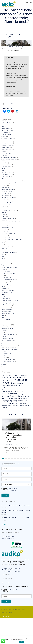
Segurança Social (6, 325)
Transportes (5, 355)
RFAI (3, 315)
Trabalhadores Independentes (10, 350)
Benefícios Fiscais (6, 167)
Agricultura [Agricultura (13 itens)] (5, 375)
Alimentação (5, 132)
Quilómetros (5, 298)
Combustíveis (5, 184)
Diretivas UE (5, 205)
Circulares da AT (6, 176)
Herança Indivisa (6, 237)
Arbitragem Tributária (7, 150)
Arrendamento (6, 153)
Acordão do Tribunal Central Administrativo (13, 46)
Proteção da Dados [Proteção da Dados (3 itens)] (5, 400)
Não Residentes (6, 271)
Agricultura (4, 125)
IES (2, 243)
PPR (3, 287)
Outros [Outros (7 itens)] (23, 399)
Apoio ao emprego (7, 142)
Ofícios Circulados (6, 277)
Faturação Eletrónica (7, 228)
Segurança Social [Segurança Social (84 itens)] (14, 403)
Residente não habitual (8, 313)
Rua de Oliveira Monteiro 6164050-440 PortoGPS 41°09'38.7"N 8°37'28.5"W (12, 570)
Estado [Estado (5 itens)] (17, 392)
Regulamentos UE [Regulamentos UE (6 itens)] (6, 402)
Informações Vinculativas (8, 252)
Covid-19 (4, 199)
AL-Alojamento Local (7, 130)
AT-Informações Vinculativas (9, 159)
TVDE (3, 365)
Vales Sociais (5, 367)
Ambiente (4, 136)
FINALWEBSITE (24, 615)
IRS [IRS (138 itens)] (29, 396)
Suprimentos (5, 342)
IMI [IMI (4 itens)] (20, 394)
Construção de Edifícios (8, 191)
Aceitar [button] (21, 642)
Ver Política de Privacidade (13, 490)
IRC (3, 254)
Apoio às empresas (7, 144)
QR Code (4, 296)
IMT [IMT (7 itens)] (29, 394)
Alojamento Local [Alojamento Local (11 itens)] (17, 375)
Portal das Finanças (7, 285)
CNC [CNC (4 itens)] (25, 383)
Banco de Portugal (7, 165)
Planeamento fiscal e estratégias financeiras (16, 506)
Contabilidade (5, 195)
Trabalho (4, 352)
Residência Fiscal (6, 312)
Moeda (4, 270)
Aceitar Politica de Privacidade (6, 491)
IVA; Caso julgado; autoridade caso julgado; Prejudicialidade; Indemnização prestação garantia (15, 437)
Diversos (4, 207)
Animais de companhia (8, 138)
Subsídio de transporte (8, 340)
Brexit (3, 169)
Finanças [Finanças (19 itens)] (5, 394)
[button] (7, 453)
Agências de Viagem (7, 123)
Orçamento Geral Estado (8, 279)
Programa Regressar (7, 291)
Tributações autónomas (8, 361)
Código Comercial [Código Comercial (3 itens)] (14, 388)
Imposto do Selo (6, 247)
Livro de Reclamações (8, 539)
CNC (3, 178)
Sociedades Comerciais (8, 334)
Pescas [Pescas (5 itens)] (27, 399)
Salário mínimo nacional (8, 321)
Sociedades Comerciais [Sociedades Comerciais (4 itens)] (6, 406)
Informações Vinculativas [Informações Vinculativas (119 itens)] (13, 396)
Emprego (4, 216)
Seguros (4, 327)
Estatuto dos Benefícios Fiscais (10, 222)
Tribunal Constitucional (8, 359)
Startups (4, 336)
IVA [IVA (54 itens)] (3, 398)
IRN (3, 256)
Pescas (3, 283)
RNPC (3, 317)
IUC (3, 260)
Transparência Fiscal (7, 353)
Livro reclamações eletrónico (9, 268)
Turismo (4, 363)
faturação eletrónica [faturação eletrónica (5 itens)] (24, 392)
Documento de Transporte (9, 210)
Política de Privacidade (8, 537)
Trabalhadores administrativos (10, 346)
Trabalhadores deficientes (9, 348)
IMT (3, 251)
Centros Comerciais (7, 172)
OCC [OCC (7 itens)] (6, 399)
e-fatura (4, 212)
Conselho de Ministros (8, 190)
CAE (3, 171)
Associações (5, 155)
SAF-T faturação (6, 319)
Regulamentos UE (7, 306)
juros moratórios (6, 264)
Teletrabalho (5, 344)
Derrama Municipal (7, 201)
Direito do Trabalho (7, 203)
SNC (3, 332)
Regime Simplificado (7, 304)
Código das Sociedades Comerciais (11, 180)
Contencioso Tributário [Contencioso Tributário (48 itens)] (20, 385)
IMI (2, 245)
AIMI (3, 127)
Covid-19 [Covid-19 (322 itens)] (6, 388)
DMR (3, 209)
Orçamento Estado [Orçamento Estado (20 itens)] (14, 399)
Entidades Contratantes (8, 218)
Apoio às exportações (8, 146)
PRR (3, 294)
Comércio (4, 186)
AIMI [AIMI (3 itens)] (10, 376)
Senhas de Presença (7, 329)
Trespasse (4, 357)
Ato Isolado (5, 163)
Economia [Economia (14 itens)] (5, 392)
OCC (3, 275)
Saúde (3, 323)
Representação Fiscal (7, 310)
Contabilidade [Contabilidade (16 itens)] (6, 385)
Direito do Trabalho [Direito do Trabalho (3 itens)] (22, 388)
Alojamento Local (6, 134)
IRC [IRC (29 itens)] (26, 396)
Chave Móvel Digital (7, 174)
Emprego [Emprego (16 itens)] (11, 392)
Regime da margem (7, 302)
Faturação (4, 226)
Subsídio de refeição (7, 338)
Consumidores (5, 193)
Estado (3, 220)
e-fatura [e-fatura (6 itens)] (23, 390)
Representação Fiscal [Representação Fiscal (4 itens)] (15, 402)
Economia (4, 214)
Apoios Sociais (5, 148)
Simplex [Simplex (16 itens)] (24, 404)
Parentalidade (5, 281)
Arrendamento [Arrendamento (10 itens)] (6, 380)
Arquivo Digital (5, 151)
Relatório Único (6, 308)
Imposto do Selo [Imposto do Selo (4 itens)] (24, 394)
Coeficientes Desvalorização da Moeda (12, 182)
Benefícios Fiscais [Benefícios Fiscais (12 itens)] (18, 383)
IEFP (3, 241)
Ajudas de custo (6, 129)
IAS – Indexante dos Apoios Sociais (11, 239)
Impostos (4, 249)
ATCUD (4, 161)
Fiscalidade (5, 231)
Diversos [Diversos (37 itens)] (5, 390)
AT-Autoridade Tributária (8, 157)
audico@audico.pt (9, 584)
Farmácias (4, 224)
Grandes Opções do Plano (9, 233)
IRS (2, 258)
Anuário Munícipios (7, 140)
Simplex (4, 331)
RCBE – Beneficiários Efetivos (10, 300)
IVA (2, 262)
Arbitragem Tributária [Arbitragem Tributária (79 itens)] (16, 377)
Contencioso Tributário (12, 35)
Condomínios (5, 188)
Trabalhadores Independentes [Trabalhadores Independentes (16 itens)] (21, 405)
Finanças (4, 230)
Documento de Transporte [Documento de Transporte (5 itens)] (15, 390)
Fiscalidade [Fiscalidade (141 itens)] (13, 394)
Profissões (4, 289)
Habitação (4, 235)
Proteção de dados (7, 292)
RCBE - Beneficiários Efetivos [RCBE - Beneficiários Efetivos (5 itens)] (21, 400)
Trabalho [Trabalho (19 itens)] (5, 407)
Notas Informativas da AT (8, 273)
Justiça (3, 266)
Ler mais (27, 642)
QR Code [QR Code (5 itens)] (12, 400)
